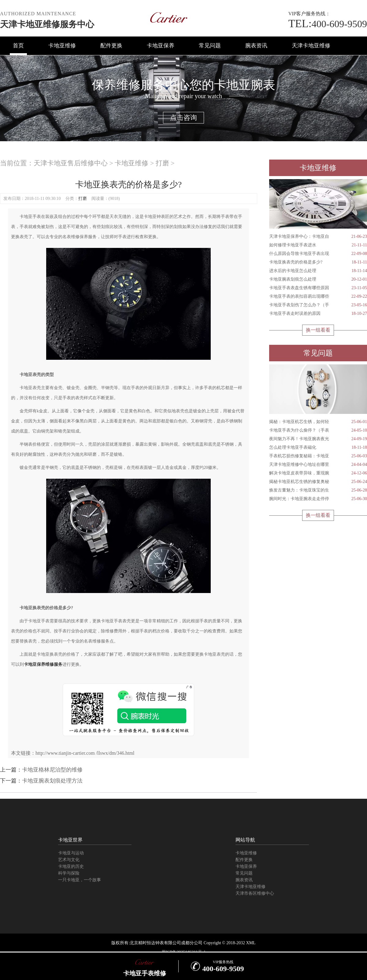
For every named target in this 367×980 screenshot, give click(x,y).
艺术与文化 (69, 860)
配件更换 (111, 46)
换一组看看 (318, 330)
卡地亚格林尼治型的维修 (52, 770)
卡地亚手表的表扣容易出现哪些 (318, 297)
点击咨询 (183, 118)
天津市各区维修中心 (255, 893)
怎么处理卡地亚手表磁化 (318, 448)
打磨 (162, 163)
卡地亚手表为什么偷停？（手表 (318, 430)
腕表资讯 (256, 46)
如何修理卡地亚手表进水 (318, 245)
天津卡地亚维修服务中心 (47, 24)
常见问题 (210, 46)
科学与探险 (69, 873)
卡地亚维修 (62, 46)
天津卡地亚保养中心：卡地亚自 (318, 237)
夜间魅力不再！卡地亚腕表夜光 (318, 439)
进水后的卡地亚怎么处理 (318, 271)
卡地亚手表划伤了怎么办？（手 (318, 305)
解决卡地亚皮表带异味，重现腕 (318, 473)
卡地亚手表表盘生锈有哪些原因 (318, 288)
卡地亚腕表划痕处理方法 (52, 781)
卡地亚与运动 (71, 853)
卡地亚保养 (161, 46)
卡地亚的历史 (71, 866)
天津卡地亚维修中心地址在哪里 (318, 465)
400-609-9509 (328, 24)
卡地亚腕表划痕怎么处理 (318, 279)
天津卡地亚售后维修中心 (71, 163)
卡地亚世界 (70, 840)
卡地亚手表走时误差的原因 (318, 314)
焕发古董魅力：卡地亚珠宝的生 (318, 490)
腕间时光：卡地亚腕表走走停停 (318, 499)
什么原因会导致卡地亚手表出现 (318, 254)
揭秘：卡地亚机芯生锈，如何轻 (318, 422)
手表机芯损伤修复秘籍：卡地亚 (318, 456)
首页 (18, 46)
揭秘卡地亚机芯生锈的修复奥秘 (318, 482)
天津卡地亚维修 (311, 46)
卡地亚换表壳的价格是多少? (318, 262)
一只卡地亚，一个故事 (80, 880)
